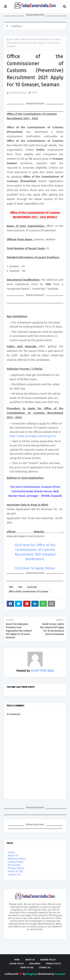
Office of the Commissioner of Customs (29, 592)
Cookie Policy (16, 862)
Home (10, 39)
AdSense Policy (17, 859)
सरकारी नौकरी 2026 (18, 93)
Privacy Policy (16, 868)
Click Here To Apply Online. (35, 568)
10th (17, 39)
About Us (13, 856)
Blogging (31, 974)
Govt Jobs (32, 587)
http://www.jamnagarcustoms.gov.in (33, 436)
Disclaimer (14, 865)
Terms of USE (15, 871)
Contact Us (14, 875)
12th (20, 587)
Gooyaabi (60, 974)
